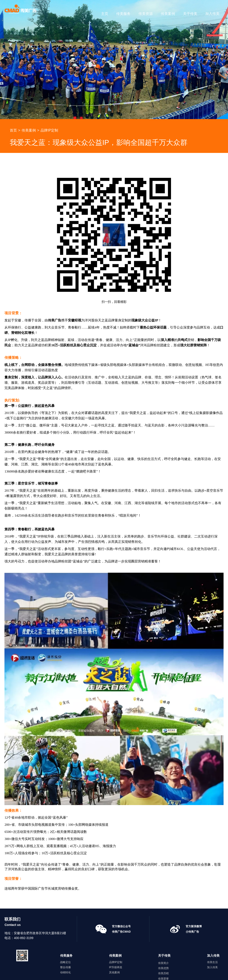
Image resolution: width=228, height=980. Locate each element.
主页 (105, 14)
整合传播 (65, 938)
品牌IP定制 (49, 100)
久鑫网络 (150, 973)
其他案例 (114, 943)
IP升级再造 (116, 938)
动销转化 (65, 943)
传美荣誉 (163, 949)
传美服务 (123, 14)
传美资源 (146, 14)
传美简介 (163, 933)
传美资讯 (163, 954)
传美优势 (163, 939)
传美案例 (168, 14)
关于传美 (190, 14)
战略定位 (65, 932)
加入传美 (212, 14)
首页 (13, 100)
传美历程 (163, 944)
